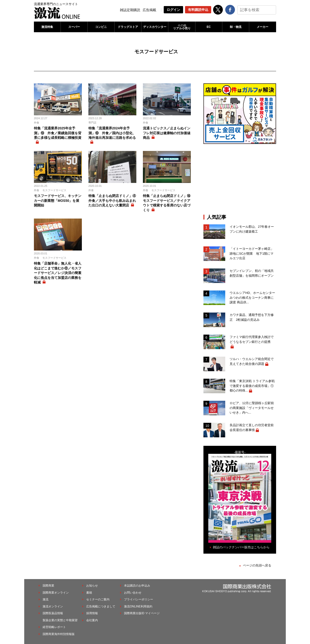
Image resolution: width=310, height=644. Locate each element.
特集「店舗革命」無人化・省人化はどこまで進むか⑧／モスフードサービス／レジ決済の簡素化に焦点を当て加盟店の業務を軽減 (58, 273)
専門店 (92, 123)
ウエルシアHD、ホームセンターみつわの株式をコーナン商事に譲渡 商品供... (252, 298)
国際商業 (48, 586)
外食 (37, 123)
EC (209, 27)
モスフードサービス (54, 190)
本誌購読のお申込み (137, 586)
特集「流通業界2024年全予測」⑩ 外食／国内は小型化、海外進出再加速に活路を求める (112, 133)
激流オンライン (53, 606)
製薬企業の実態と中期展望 (60, 620)
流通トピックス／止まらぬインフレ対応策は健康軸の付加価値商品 (167, 133)
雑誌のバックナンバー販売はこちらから (241, 547)
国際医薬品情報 (53, 613)
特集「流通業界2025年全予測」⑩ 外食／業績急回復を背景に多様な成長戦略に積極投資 (58, 133)
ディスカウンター (155, 27)
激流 (46, 599)
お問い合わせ (133, 593)
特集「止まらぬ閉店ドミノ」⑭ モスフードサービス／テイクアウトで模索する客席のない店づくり (167, 203)
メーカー (263, 27)
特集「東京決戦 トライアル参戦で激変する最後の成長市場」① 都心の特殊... (253, 386)
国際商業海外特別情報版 (59, 634)
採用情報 (92, 613)
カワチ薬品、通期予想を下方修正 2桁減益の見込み (252, 317)
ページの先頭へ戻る (257, 565)
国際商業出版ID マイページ (142, 613)
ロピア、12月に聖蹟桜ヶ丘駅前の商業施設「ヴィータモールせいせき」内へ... (252, 408)
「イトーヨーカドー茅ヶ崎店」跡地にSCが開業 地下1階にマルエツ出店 (252, 253)
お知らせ (92, 586)
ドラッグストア (128, 27)
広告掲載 (149, 10)
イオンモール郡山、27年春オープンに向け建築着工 (252, 229)
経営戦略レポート (54, 627)
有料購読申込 (198, 10)
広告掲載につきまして (101, 606)
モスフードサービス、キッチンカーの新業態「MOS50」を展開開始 (58, 200)
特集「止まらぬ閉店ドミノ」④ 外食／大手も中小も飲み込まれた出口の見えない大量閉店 (112, 200)
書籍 (89, 593)
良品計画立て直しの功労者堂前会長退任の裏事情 (252, 428)
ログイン (173, 10)
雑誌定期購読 (130, 10)
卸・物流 (236, 27)
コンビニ (101, 27)
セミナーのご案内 (98, 599)
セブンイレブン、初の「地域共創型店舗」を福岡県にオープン (252, 273)
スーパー (74, 27)
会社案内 (92, 620)
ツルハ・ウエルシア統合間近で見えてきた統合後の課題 (252, 361)
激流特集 (47, 27)
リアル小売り (182, 27)
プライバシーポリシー (139, 599)
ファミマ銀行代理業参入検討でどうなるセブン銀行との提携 (252, 339)
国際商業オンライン (56, 593)
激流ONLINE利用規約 (138, 606)
